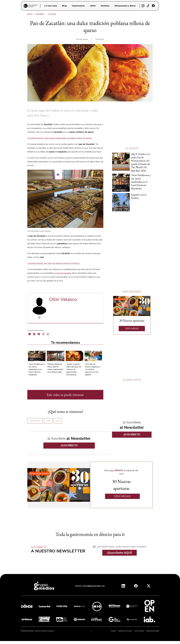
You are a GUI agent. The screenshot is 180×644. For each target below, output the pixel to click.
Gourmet (42, 14)
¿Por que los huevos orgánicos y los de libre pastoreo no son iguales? (93, 369)
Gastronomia (78, 6)
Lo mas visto (51, 6)
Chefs (93, 6)
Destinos (105, 6)
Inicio (31, 14)
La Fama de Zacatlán (62, 273)
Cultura (52, 14)
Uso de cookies (139, 631)
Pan (58, 421)
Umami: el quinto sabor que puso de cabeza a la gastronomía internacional (74, 369)
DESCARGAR (132, 329)
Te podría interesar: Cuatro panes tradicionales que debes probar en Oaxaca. (60, 138)
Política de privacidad (153, 631)
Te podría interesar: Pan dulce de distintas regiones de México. (54, 263)
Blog (64, 6)
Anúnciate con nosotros (125, 631)
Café (48, 421)
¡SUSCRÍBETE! (69, 445)
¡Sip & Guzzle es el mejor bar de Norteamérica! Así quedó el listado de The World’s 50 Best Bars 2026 (140, 162)
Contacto (113, 631)
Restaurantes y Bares (125, 6)
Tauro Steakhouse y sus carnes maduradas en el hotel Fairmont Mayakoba (37, 369)
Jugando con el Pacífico (139, 196)
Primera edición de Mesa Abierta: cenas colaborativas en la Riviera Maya (55, 368)
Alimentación (35, 421)
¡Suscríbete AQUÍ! (120, 553)
